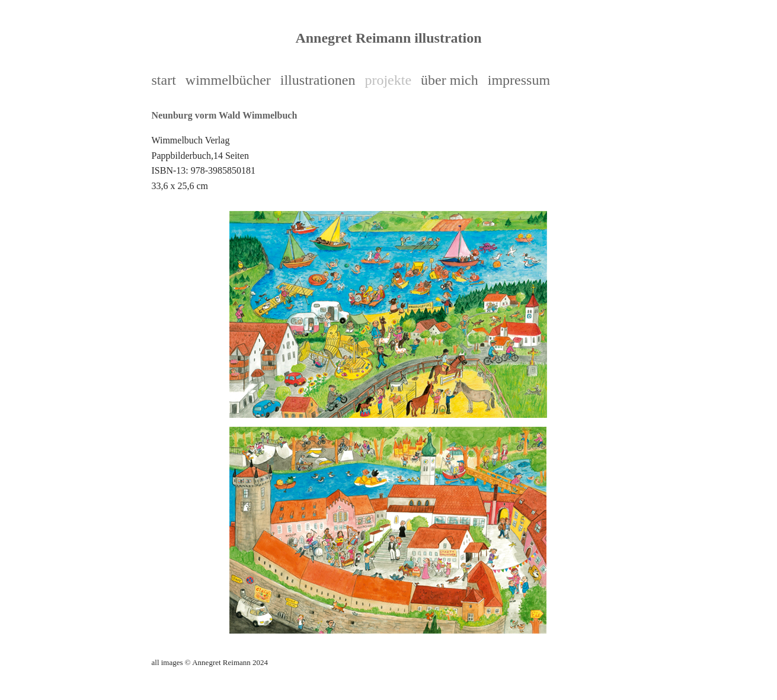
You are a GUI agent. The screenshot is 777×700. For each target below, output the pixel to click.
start (164, 80)
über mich (450, 80)
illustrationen (318, 80)
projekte (388, 80)
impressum (519, 80)
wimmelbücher (228, 80)
